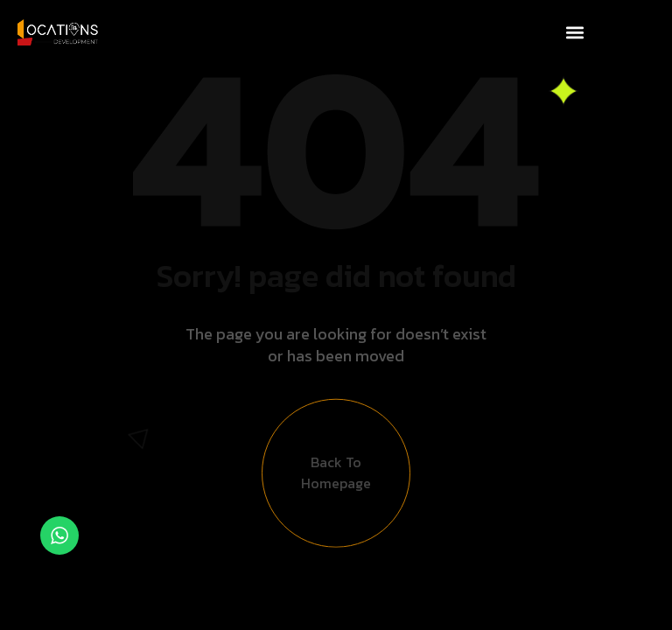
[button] (574, 32)
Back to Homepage (336, 478)
